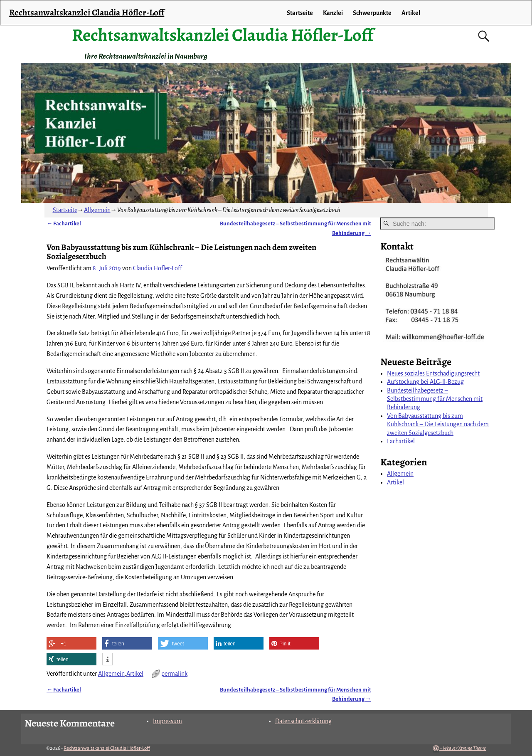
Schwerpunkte (372, 13)
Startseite (300, 13)
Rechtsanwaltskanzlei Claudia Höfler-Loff (223, 35)
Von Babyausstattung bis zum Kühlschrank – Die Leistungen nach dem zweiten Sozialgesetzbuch (438, 424)
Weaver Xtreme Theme (464, 748)
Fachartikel (64, 224)
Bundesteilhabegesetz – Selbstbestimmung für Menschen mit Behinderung (435, 399)
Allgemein (97, 210)
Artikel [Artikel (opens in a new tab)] (411, 13)
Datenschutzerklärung (303, 721)
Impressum (167, 721)
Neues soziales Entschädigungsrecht (433, 373)
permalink (174, 674)
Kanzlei (333, 13)
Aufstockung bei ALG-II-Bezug (425, 382)
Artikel (135, 674)
